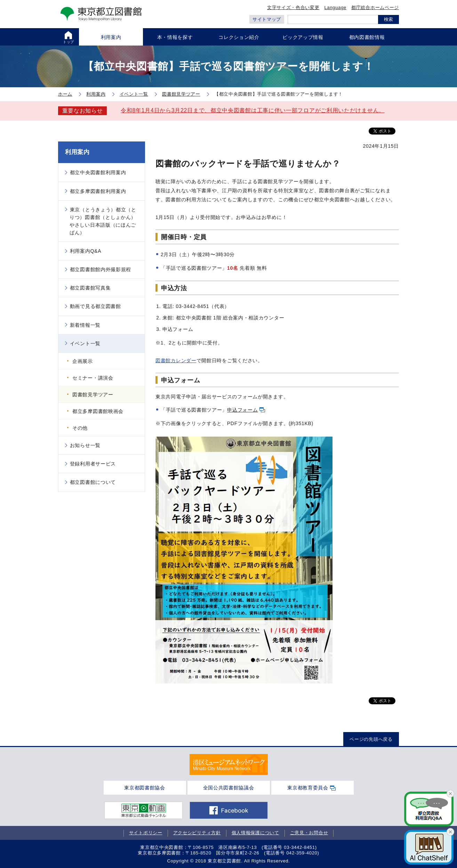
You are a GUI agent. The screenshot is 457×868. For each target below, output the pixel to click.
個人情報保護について (255, 833)
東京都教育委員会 (308, 788)
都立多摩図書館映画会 (98, 411)
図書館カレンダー (176, 360)
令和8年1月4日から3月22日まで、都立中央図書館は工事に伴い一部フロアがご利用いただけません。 (253, 110)
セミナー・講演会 (93, 378)
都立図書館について (93, 482)
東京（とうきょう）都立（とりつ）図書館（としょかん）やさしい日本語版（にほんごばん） (103, 221)
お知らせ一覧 (85, 445)
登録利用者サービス (93, 464)
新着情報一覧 (85, 325)
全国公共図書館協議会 (229, 788)
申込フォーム (242, 410)
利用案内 (77, 152)
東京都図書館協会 (145, 788)
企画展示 (83, 361)
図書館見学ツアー (93, 395)
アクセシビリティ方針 (197, 833)
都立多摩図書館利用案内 (98, 191)
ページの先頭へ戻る (371, 739)
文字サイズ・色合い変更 (293, 7)
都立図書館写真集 (90, 288)
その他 (80, 428)
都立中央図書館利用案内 (98, 172)
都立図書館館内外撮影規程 (101, 269)
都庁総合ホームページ (375, 7)
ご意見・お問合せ (309, 833)
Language (335, 7)
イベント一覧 (85, 343)
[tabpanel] (229, 764)
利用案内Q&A (86, 251)
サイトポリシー (146, 833)
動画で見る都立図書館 (95, 306)
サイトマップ (267, 19)
